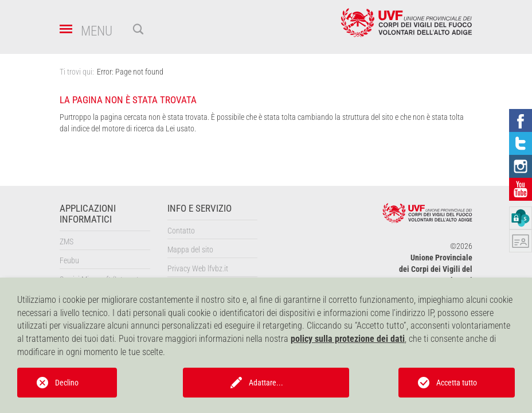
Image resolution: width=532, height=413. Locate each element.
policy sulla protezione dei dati (348, 339)
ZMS (66, 241)
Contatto (181, 231)
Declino (67, 383)
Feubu (69, 260)
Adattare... (266, 383)
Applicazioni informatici (88, 214)
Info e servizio (199, 209)
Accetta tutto (457, 383)
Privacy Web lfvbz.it (198, 268)
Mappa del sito (190, 250)
